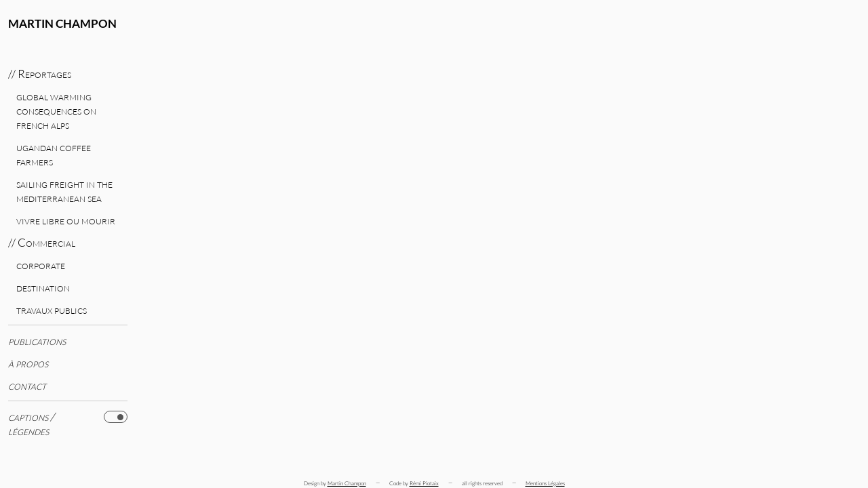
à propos (28, 363)
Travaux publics (52, 309)
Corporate (41, 265)
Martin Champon (62, 23)
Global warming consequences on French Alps (56, 110)
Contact (27, 385)
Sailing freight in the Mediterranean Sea (64, 190)
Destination (43, 287)
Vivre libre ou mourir (66, 220)
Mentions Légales (545, 483)
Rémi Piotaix (424, 483)
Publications (37, 341)
